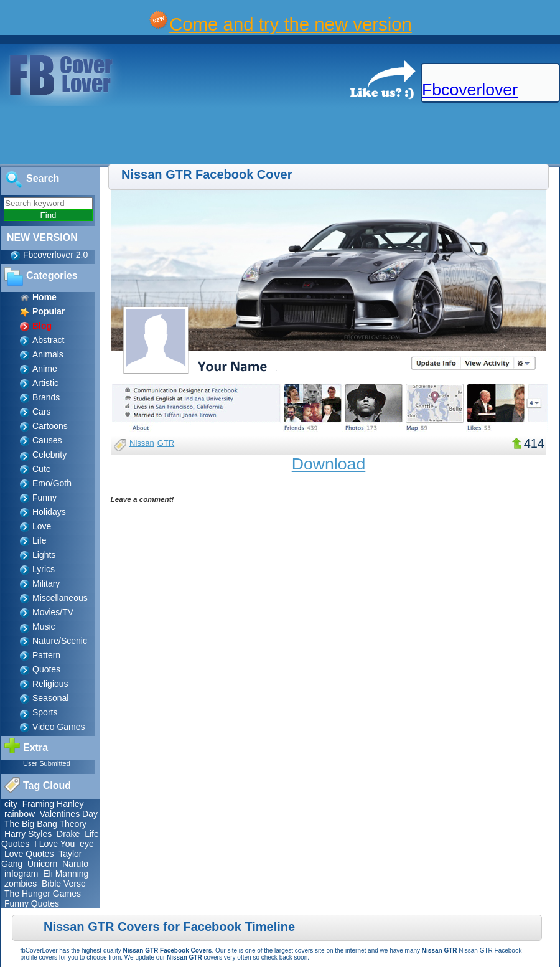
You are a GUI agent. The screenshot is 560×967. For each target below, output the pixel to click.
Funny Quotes (32, 903)
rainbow (20, 814)
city (11, 804)
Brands (46, 397)
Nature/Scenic (60, 641)
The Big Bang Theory (45, 824)
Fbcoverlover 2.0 (55, 255)
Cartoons (50, 426)
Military (46, 583)
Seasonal (50, 698)
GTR (166, 443)
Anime (45, 369)
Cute (42, 469)
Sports (45, 712)
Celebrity (49, 455)
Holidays (49, 512)
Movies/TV (53, 612)
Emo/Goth (52, 483)
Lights (44, 555)
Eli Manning (66, 874)
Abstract (48, 340)
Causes (47, 440)
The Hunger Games (43, 894)
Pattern (46, 655)
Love (42, 526)
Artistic (45, 383)
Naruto (75, 864)
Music (44, 626)
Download (329, 464)
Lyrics (44, 569)
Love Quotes (29, 854)
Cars (42, 412)
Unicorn (42, 864)
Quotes (46, 669)
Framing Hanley (53, 804)
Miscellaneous (60, 598)
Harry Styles (28, 834)
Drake (68, 834)
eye (87, 844)
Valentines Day (69, 814)
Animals (48, 354)
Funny (44, 498)
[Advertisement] (226, 136)
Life (40, 540)
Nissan (142, 443)
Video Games (59, 727)
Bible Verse (64, 884)
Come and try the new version (291, 24)
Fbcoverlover (470, 90)
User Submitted (47, 763)
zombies (21, 884)
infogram (21, 874)
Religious (50, 684)
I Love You (54, 844)
